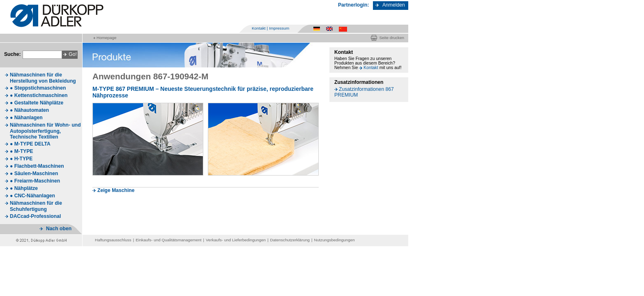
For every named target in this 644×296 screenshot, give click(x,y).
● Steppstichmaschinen (38, 88)
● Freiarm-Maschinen (35, 181)
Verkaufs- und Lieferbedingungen (236, 240)
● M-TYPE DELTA (30, 144)
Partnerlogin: (354, 5)
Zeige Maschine (116, 190)
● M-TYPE (22, 151)
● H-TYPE (21, 159)
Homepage (106, 38)
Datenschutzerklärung (290, 240)
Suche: (13, 54)
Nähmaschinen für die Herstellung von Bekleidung (43, 78)
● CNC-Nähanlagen (32, 196)
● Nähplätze (24, 188)
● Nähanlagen (26, 118)
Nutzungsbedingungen (335, 240)
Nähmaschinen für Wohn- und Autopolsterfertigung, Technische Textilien (45, 131)
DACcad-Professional (35, 216)
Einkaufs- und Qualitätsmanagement (168, 240)
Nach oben (59, 229)
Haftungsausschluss (113, 240)
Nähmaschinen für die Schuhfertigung (36, 206)
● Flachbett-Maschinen (37, 166)
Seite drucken (392, 38)
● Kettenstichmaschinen (39, 95)
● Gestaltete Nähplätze (37, 103)
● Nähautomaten (29, 110)
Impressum (279, 28)
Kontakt (259, 28)
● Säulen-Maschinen (34, 173)
